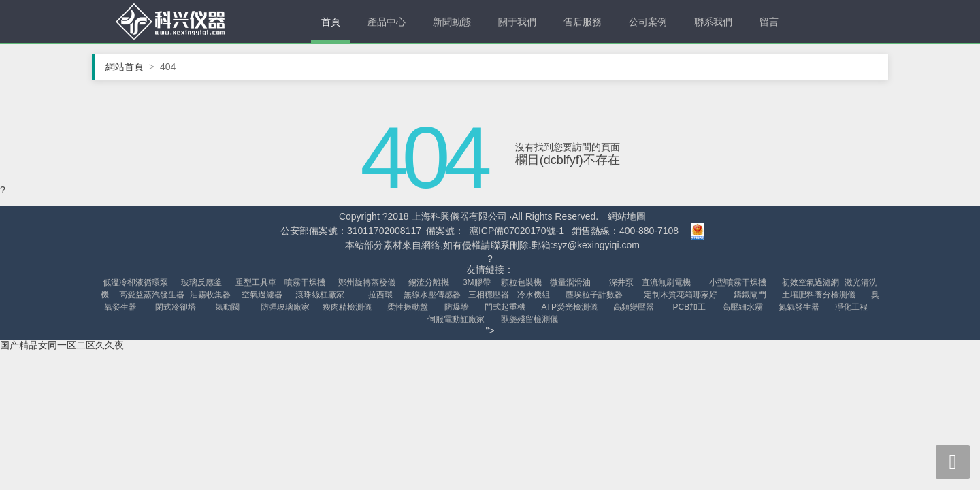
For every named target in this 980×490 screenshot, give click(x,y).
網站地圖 (627, 216)
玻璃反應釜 (201, 282)
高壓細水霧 (742, 307)
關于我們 (517, 22)
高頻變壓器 (634, 307)
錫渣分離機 (429, 282)
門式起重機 (505, 307)
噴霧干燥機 (305, 282)
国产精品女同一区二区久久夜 (62, 345)
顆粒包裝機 (521, 282)
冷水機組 (534, 295)
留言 (769, 22)
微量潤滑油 (570, 282)
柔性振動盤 (408, 307)
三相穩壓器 (489, 295)
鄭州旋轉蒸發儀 (367, 282)
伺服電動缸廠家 (456, 319)
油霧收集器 (210, 295)
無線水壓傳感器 (432, 295)
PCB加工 (690, 307)
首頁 (331, 22)
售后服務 (583, 22)
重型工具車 (256, 282)
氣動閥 (227, 307)
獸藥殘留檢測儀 (529, 319)
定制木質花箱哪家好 (681, 295)
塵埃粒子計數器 (594, 295)
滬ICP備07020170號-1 (517, 231)
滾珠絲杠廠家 (320, 295)
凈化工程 (851, 307)
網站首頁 (130, 67)
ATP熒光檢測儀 (570, 307)
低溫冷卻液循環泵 (135, 282)
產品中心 (387, 22)
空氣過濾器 (262, 295)
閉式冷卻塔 (176, 307)
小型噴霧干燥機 (738, 282)
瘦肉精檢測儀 (347, 307)
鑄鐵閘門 (750, 295)
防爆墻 (457, 307)
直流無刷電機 (666, 282)
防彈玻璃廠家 (285, 307)
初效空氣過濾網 (811, 282)
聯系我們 (713, 22)
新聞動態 (452, 22)
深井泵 (621, 282)
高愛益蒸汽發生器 (152, 295)
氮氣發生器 (799, 307)
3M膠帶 (477, 282)
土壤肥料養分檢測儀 (819, 295)
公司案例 (648, 22)
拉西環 (380, 295)
